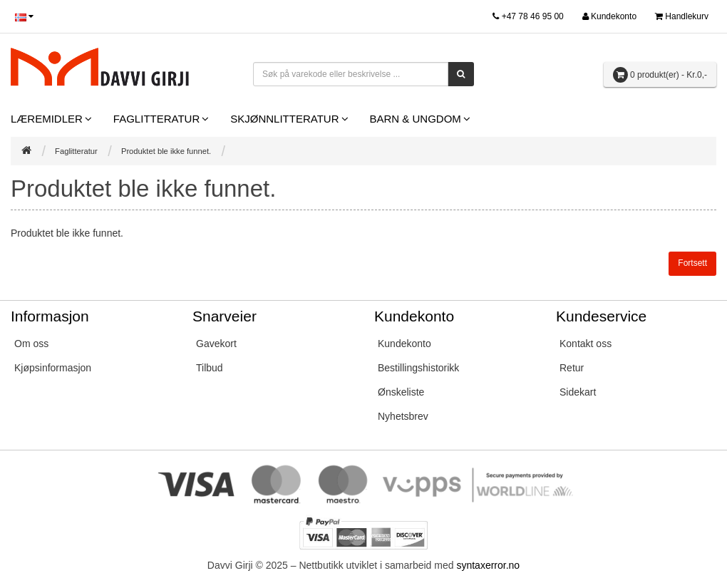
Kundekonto (404, 344)
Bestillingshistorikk (418, 368)
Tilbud (210, 368)
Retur (572, 368)
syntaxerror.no (488, 565)
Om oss (31, 344)
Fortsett (692, 263)
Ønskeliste (401, 392)
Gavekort (216, 344)
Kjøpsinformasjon (53, 368)
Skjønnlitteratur (284, 119)
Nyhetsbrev (403, 416)
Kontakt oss (586, 344)
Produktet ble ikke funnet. (166, 151)
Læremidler (47, 119)
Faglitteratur (156, 119)
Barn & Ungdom (416, 119)
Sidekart (578, 392)
